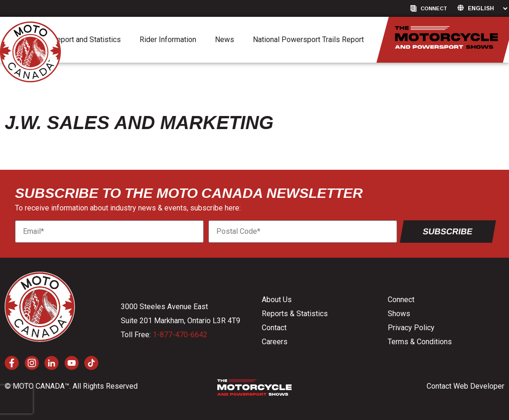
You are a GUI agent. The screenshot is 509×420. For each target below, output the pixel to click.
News (225, 40)
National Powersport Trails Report (308, 40)
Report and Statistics (86, 40)
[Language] (487, 8)
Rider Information (168, 40)
